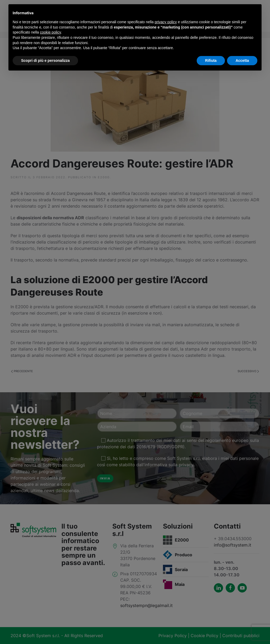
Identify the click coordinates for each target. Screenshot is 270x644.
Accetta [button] (242, 60)
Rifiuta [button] (211, 60)
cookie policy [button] (50, 32)
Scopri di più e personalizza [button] (45, 60)
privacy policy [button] (166, 22)
